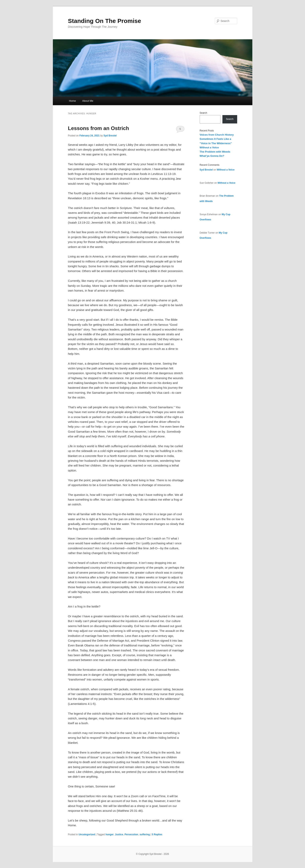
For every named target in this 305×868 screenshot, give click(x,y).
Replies (157, 834)
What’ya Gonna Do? (212, 156)
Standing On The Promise (105, 21)
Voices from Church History (217, 135)
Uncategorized (87, 834)
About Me (88, 101)
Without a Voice (209, 147)
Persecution (131, 834)
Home (73, 101)
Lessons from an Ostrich (99, 128)
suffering (145, 834)
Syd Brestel (110, 136)
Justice (119, 834)
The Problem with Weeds (215, 152)
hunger (110, 834)
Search (203, 113)
